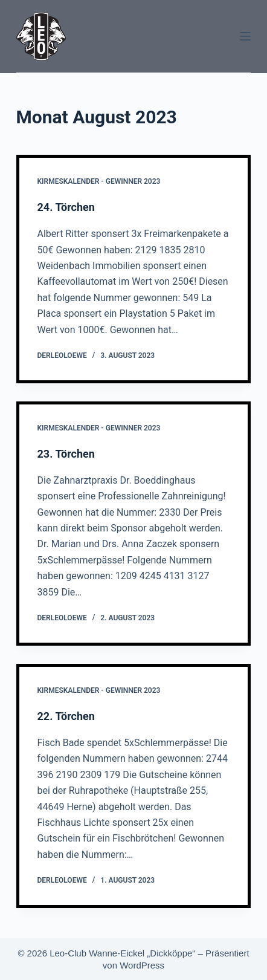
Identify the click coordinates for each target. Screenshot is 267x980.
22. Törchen (66, 716)
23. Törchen (66, 454)
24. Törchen (66, 207)
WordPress (142, 965)
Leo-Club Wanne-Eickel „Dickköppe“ (122, 953)
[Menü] (245, 36)
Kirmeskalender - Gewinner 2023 (99, 181)
